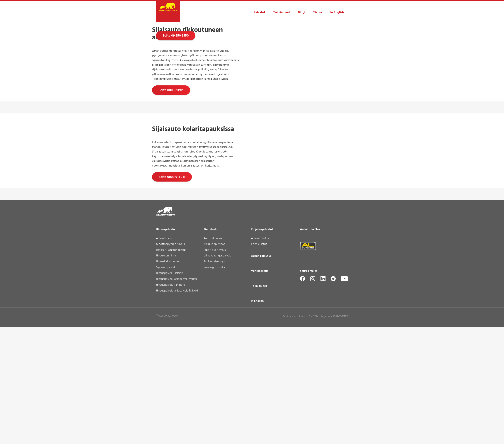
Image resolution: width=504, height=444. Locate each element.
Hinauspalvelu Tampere (170, 402)
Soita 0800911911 (171, 202)
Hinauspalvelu (165, 346)
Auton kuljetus (260, 356)
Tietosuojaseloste (167, 433)
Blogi (302, 12)
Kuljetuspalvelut (262, 346)
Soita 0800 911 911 (172, 291)
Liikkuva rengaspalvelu (217, 373)
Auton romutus (261, 373)
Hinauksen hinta (166, 373)
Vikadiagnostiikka (214, 385)
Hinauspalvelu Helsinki (170, 391)
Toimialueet (282, 12)
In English (337, 12)
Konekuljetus (259, 361)
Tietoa (318, 12)
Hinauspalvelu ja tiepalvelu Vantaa (177, 396)
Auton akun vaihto (215, 356)
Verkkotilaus (260, 388)
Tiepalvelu (210, 346)
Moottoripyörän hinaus (170, 361)
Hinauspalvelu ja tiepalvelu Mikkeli (177, 408)
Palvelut (259, 12)
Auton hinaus (164, 356)
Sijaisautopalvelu (166, 385)
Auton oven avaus (215, 367)
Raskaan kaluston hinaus (171, 367)
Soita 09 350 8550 (176, 92)
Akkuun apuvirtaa (214, 361)
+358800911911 (339, 434)
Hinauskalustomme (168, 379)
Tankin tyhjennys (214, 379)
